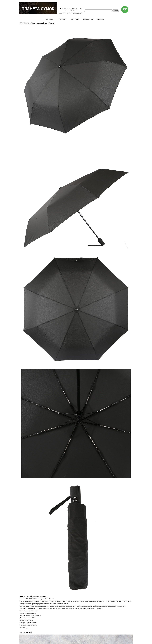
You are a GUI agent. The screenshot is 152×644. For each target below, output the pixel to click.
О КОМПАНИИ (88, 19)
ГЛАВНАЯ (49, 19)
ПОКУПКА (75, 19)
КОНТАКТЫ (101, 19)
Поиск (116, 11)
